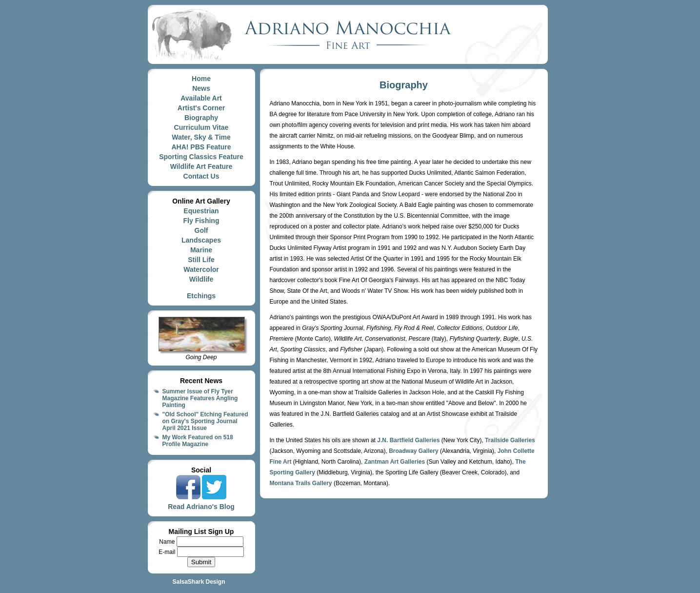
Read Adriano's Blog (201, 507)
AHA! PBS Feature (201, 147)
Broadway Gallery (413, 451)
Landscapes (201, 240)
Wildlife (201, 279)
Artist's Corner (201, 108)
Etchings (201, 296)
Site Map (201, 591)
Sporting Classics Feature (201, 157)
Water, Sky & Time (201, 137)
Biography (201, 118)
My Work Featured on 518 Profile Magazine (198, 441)
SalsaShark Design (199, 582)
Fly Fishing (201, 221)
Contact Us (201, 176)
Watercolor (201, 269)
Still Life (201, 260)
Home (201, 79)
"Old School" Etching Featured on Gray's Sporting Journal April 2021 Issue (205, 421)
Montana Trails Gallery (301, 483)
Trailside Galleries (510, 440)
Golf (201, 230)
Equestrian (201, 211)
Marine (201, 250)
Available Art (201, 98)
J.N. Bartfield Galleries (408, 440)
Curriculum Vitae (201, 127)
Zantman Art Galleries (395, 462)
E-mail (168, 552)
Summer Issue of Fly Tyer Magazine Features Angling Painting (200, 398)
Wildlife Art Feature (201, 166)
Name (168, 542)
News (201, 88)
